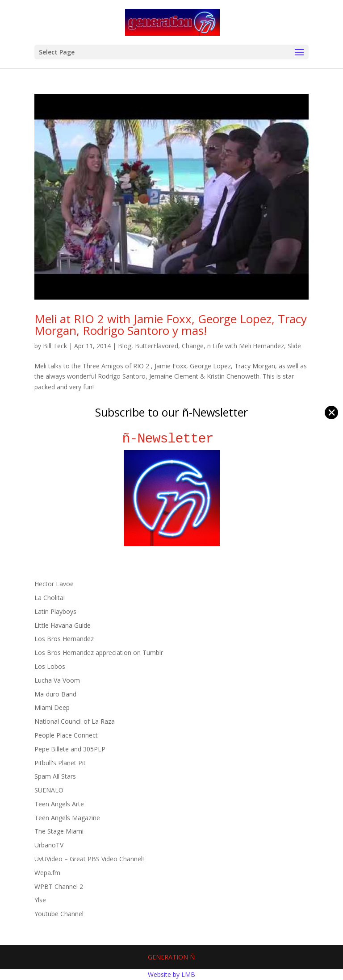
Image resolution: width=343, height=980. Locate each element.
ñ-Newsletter (172, 439)
